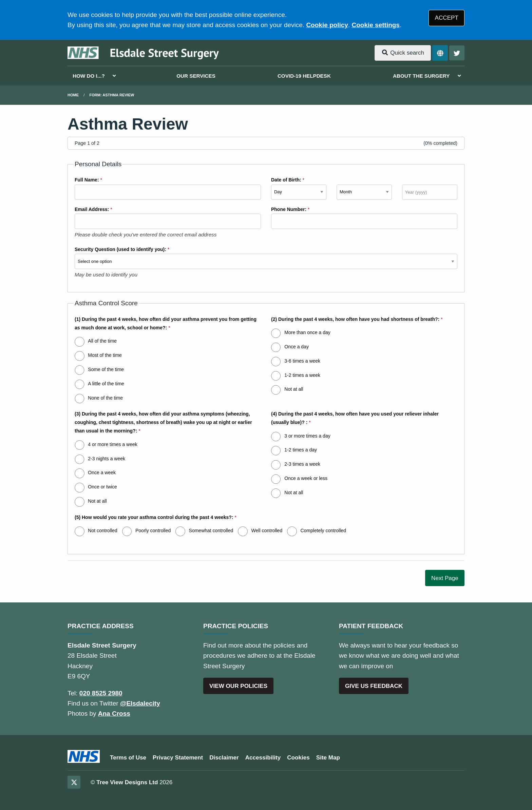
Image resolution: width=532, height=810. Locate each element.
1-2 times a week (302, 375)
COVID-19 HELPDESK (304, 76)
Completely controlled (323, 531)
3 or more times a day (307, 436)
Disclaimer (224, 758)
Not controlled (102, 531)
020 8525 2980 (101, 693)
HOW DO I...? (89, 76)
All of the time (102, 341)
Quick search (403, 53)
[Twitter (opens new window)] (74, 782)
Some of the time (106, 369)
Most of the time (105, 355)
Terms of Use (128, 758)
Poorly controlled (153, 531)
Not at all (294, 389)
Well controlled (267, 531)
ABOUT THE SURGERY (421, 76)
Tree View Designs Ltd (127, 782)
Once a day (297, 347)
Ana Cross (114, 713)
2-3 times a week (302, 464)
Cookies (298, 758)
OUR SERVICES (196, 76)
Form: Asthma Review (112, 95)
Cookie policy (327, 25)
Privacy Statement (178, 758)
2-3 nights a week (107, 459)
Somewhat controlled (211, 531)
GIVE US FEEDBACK (374, 686)
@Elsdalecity (140, 703)
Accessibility (263, 758)
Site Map (328, 758)
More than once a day (307, 332)
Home (73, 95)
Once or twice (102, 487)
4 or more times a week (113, 444)
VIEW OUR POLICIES (238, 686)
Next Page (445, 578)
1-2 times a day (301, 450)
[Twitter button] (457, 53)
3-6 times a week (302, 361)
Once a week (102, 473)
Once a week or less (306, 478)
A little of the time (106, 384)
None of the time (105, 398)
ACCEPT (447, 18)
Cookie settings (375, 25)
